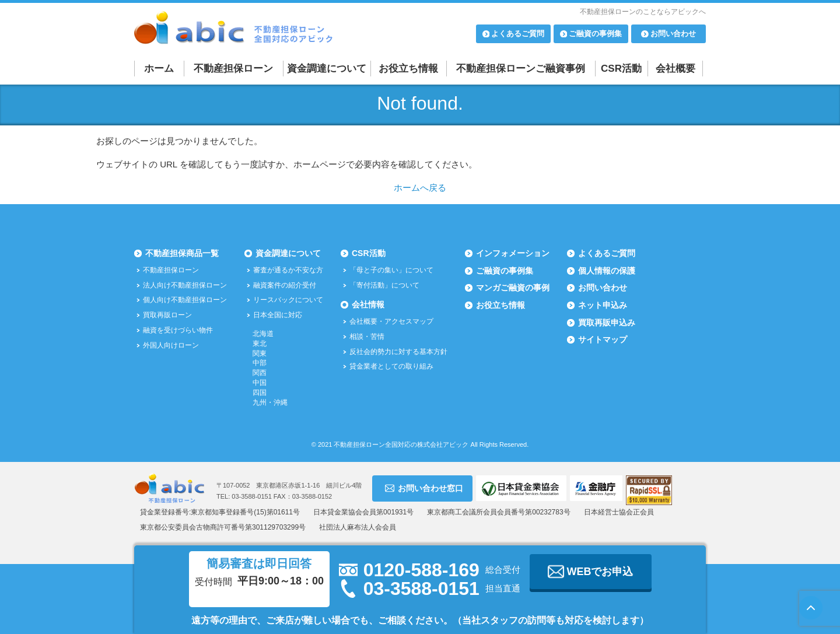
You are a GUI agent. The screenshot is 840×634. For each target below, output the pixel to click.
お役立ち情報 (408, 69)
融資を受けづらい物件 (178, 330)
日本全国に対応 (278, 315)
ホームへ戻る (420, 188)
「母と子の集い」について (391, 270)
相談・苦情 (367, 337)
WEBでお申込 (591, 572)
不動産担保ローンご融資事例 (521, 69)
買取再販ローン (167, 315)
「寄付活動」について (384, 285)
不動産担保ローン (233, 69)
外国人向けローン (171, 345)
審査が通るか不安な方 (288, 270)
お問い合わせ (603, 288)
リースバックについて (288, 300)
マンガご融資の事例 (513, 288)
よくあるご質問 (607, 253)
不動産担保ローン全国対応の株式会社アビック (401, 444)
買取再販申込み (607, 323)
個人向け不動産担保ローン (185, 300)
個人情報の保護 (607, 271)
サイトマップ (603, 339)
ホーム (159, 69)
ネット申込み (603, 305)
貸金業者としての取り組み (391, 366)
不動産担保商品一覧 (182, 253)
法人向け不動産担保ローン (185, 285)
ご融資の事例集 (505, 271)
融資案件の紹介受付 (285, 285)
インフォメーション (513, 253)
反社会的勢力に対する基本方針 (398, 352)
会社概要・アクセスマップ (391, 321)
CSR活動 (621, 69)
